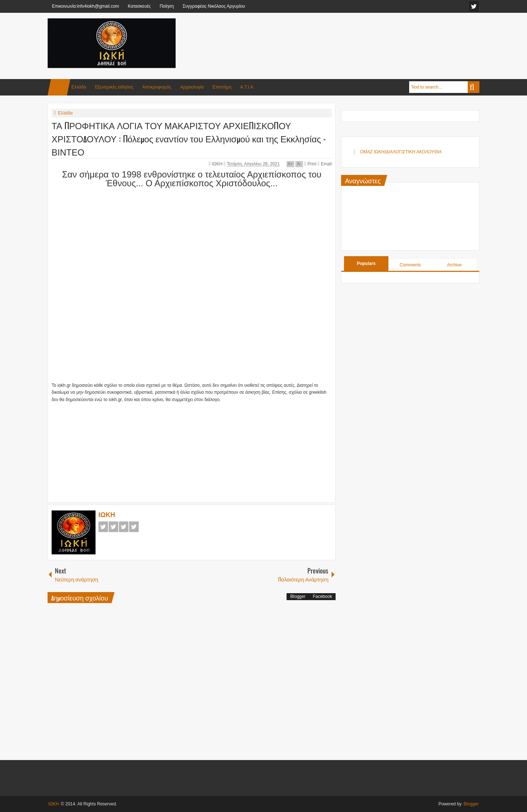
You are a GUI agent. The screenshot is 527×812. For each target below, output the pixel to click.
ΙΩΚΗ (218, 164)
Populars (366, 263)
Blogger (298, 596)
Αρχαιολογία (192, 87)
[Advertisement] (346, 36)
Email (325, 164)
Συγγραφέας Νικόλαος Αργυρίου (214, 6)
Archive (454, 265)
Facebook (103, 527)
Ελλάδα (79, 87)
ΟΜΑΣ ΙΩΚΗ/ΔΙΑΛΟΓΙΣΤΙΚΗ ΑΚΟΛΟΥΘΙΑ (401, 152)
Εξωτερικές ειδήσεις (114, 87)
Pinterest (134, 527)
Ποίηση (167, 6)
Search (474, 87)
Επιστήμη (222, 87)
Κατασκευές (139, 6)
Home (59, 87)
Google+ (124, 527)
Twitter (113, 527)
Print (310, 164)
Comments (410, 265)
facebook (474, 6)
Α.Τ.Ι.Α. (247, 87)
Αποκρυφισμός (157, 87)
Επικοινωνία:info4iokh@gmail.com (85, 6)
